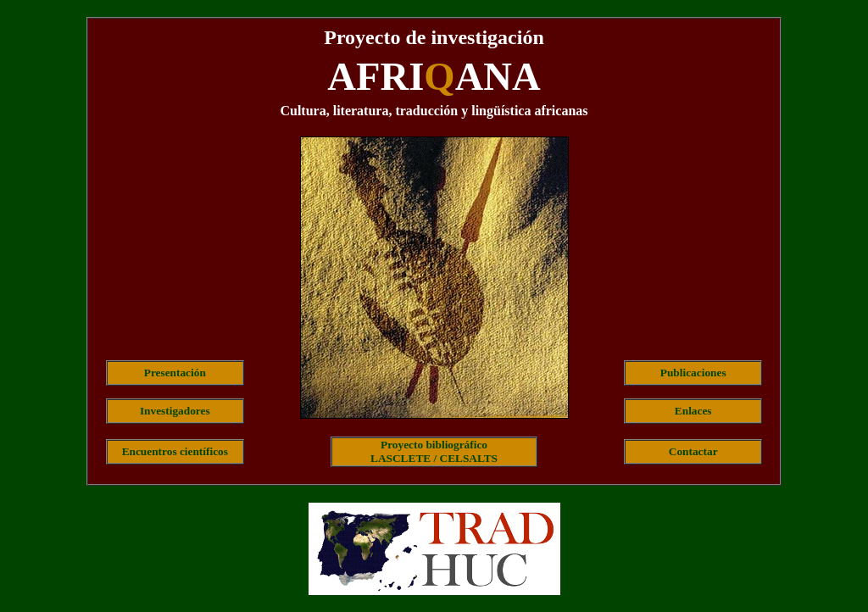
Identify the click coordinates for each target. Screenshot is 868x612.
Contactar (693, 451)
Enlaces (693, 411)
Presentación (175, 373)
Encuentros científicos (175, 451)
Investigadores (175, 411)
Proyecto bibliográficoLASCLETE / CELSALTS (434, 451)
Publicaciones (693, 373)
